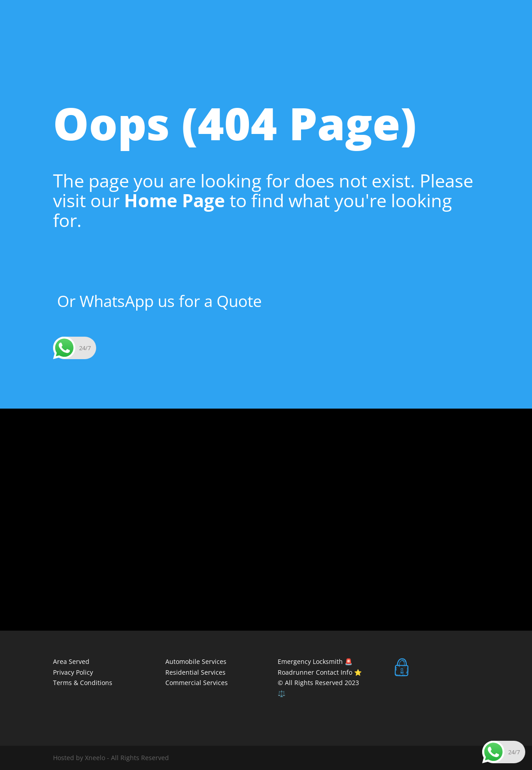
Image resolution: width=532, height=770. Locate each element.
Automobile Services (301, 40)
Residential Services (449, 40)
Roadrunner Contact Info (316, 672)
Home (190, 40)
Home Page (175, 200)
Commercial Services (375, 40)
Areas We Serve (235, 40)
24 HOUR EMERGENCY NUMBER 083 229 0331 (119, 7)
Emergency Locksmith (310, 661)
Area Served (71, 661)
